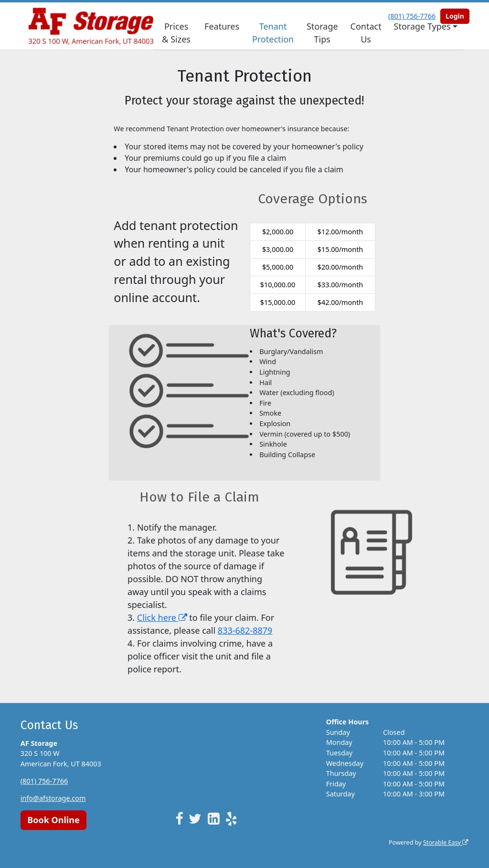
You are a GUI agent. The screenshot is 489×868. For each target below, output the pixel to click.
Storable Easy (446, 842)
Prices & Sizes (176, 33)
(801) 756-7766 (44, 781)
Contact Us (366, 33)
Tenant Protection (273, 33)
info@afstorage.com (53, 798)
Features (222, 26)
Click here (162, 617)
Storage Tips (322, 33)
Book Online (53, 820)
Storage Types (422, 26)
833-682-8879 (245, 630)
